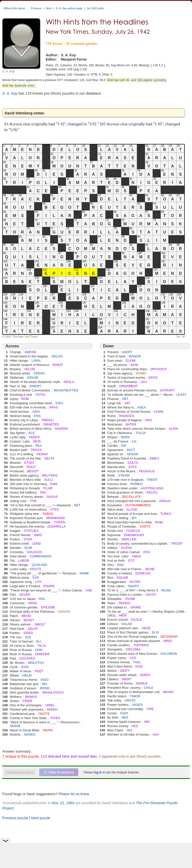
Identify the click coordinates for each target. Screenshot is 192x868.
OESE (146, 628)
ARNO (33, 603)
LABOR (24, 561)
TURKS (166, 514)
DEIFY (125, 671)
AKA (156, 734)
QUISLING (39, 565)
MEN (123, 615)
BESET (29, 620)
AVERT (127, 352)
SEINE (150, 569)
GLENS (126, 548)
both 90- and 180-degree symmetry (143, 80)
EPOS (153, 378)
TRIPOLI (48, 420)
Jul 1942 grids (95, 8)
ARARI (48, 730)
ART (125, 399)
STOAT (29, 463)
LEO (133, 658)
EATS (133, 467)
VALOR (30, 369)
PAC (43, 492)
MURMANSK (56, 518)
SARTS (145, 526)
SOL (28, 637)
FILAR (48, 488)
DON (39, 650)
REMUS (142, 683)
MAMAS (31, 697)
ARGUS (165, 501)
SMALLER (129, 539)
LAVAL (36, 361)
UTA (38, 582)
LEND (37, 544)
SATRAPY (167, 390)
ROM (25, 399)
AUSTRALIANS (152, 488)
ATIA (146, 552)
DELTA (49, 458)
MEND (26, 616)
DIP (124, 446)
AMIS (38, 535)
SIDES (28, 633)
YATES (55, 718)
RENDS (124, 603)
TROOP (176, 544)
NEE (125, 717)
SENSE (15, 726)
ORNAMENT (128, 386)
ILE (134, 441)
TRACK (36, 450)
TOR (33, 501)
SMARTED (51, 424)
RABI (159, 522)
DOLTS (133, 463)
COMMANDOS (41, 556)
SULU (49, 480)
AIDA (36, 412)
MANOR (135, 356)
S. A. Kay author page (69, 8)
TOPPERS (141, 645)
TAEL (137, 662)
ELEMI (131, 361)
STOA (28, 539)
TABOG (48, 514)
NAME (84, 573)
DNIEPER (42, 654)
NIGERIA (62, 429)
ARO (148, 420)
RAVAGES (127, 416)
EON (25, 667)
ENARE (49, 586)
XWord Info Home (14, 8)
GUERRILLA (56, 526)
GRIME (136, 607)
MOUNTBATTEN (66, 390)
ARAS (53, 407)
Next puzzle (41, 818)
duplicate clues (24, 86)
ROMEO (136, 484)
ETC (131, 561)
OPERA (39, 373)
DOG (139, 666)
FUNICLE (133, 531)
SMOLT (40, 624)
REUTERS (50, 475)
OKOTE (44, 714)
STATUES (31, 531)
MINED (52, 709)
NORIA (145, 675)
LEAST (181, 395)
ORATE (130, 700)
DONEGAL (143, 573)
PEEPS (34, 437)
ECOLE (137, 620)
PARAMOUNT (134, 535)
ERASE (33, 378)
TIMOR (135, 696)
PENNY (42, 454)
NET (77, 505)
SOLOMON (168, 654)
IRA (44, 684)
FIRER (27, 701)
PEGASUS (147, 471)
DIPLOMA (133, 649)
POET (39, 671)
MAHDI (168, 692)
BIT (134, 518)
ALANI (173, 429)
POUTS (36, 569)
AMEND (30, 352)
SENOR (132, 454)
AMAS (136, 556)
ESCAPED (27, 658)
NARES (30, 734)
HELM (27, 675)
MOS (37, 441)
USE (89, 590)
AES (135, 726)
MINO (168, 641)
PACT (131, 450)
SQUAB (122, 578)
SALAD (127, 624)
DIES (59, 403)
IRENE (45, 688)
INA (129, 730)
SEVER (25, 595)
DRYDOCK (159, 369)
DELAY (33, 629)
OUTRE (135, 582)
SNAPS (133, 586)
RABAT (58, 365)
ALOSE (132, 509)
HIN (147, 722)
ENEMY (35, 386)
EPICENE (48, 607)
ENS (37, 416)
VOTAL (40, 395)
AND (120, 565)
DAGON (64, 612)
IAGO (45, 680)
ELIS (155, 632)
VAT (127, 403)
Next (49, 8)
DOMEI (141, 373)
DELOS (57, 356)
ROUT (31, 467)
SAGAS (52, 497)
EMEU (154, 458)
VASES (137, 705)
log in (98, 772)
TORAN (60, 522)
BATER (131, 424)
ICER (124, 713)
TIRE (150, 709)
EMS (54, 484)
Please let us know (74, 794)
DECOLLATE (131, 497)
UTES (55, 509)
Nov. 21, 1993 (63, 803)
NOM (134, 365)
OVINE (130, 599)
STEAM (124, 475)
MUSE (166, 590)
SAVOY (151, 595)
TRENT (152, 480)
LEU (144, 382)
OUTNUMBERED (138, 505)
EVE (36, 578)
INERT (127, 679)
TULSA (141, 433)
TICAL (42, 646)
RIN (42, 599)
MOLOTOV (36, 663)
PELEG (152, 492)
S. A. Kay (10, 93)
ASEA (142, 407)
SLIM (28, 548)
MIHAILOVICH (53, 692)
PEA (38, 446)
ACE (32, 433)
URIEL (50, 705)
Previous (36, 8)
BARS (125, 437)
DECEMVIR (169, 637)
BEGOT (33, 471)
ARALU (69, 382)
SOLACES (34, 552)
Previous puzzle (15, 818)
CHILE (148, 688)
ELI (39, 641)
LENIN (158, 412)
